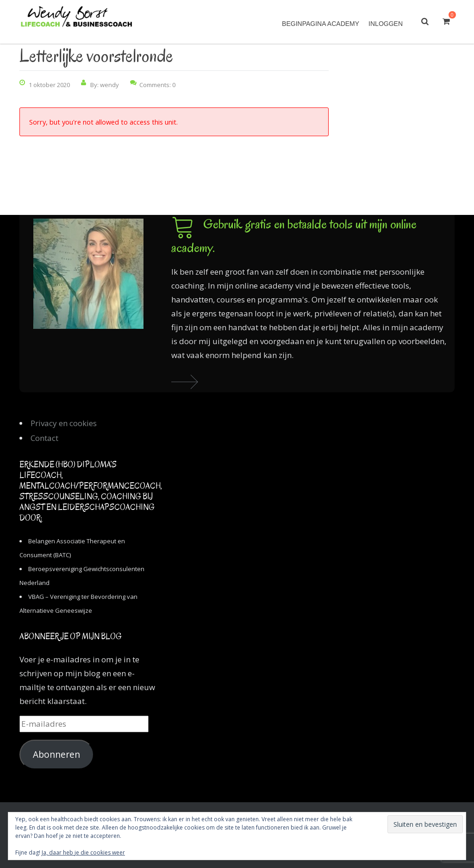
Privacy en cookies (64, 423)
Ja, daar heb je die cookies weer (83, 852)
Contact (44, 438)
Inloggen (386, 24)
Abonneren (56, 755)
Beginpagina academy (321, 24)
